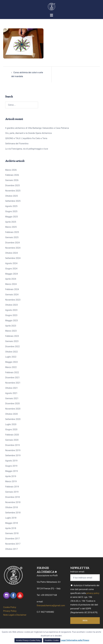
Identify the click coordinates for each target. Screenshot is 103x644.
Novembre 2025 (13, 191)
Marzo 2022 (11, 367)
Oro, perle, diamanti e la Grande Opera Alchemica (28, 133)
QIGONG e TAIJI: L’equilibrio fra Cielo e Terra (26, 138)
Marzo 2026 (11, 170)
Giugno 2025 (11, 211)
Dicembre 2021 (12, 378)
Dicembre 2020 (12, 404)
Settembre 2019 (13, 455)
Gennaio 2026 (12, 180)
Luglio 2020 (11, 424)
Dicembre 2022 (12, 346)
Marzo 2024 (11, 284)
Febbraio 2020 (12, 435)
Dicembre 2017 (12, 539)
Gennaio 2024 (12, 295)
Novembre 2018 (13, 502)
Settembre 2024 (13, 258)
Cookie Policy (10, 607)
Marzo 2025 (11, 227)
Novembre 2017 (13, 544)
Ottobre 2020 (11, 414)
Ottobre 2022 (11, 352)
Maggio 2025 (12, 217)
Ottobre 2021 (11, 388)
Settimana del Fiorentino (17, 144)
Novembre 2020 (13, 409)
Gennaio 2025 (12, 237)
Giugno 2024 (11, 269)
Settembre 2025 (13, 201)
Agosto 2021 (11, 393)
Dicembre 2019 (12, 445)
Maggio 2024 (12, 274)
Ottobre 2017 (11, 549)
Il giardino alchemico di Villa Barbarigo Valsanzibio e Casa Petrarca (37, 128)
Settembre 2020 (13, 419)
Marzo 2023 (11, 331)
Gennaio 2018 (12, 533)
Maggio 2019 (12, 471)
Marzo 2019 (11, 481)
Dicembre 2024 (12, 243)
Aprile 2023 (11, 326)
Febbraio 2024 (12, 289)
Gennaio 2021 (12, 398)
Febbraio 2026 (12, 175)
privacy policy (93, 593)
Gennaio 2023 (12, 341)
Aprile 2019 (11, 476)
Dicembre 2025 (12, 185)
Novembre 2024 (13, 248)
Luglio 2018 (11, 518)
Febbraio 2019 (12, 487)
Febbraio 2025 (12, 232)
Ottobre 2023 (11, 305)
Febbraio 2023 (12, 336)
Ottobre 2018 (11, 507)
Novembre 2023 (13, 300)
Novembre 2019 (13, 450)
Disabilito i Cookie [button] (52, 640)
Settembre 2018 (13, 513)
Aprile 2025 (11, 222)
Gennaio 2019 (12, 492)
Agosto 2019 (11, 461)
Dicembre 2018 (12, 497)
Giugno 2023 (11, 315)
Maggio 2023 (12, 321)
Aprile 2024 (11, 279)
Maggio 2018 (12, 523)
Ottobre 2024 (11, 253)
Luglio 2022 (11, 357)
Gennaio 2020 (12, 440)
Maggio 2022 (12, 362)
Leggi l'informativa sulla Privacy (75, 640)
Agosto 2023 (11, 310)
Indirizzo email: (77, 572)
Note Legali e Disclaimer (15, 615)
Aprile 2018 (11, 528)
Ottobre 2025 (11, 196)
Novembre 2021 (13, 383)
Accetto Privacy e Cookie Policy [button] (28, 640)
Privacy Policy (10, 611)
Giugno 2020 (11, 429)
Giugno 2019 (11, 466)
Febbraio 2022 (12, 372)
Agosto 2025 (11, 206)
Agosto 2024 (11, 263)
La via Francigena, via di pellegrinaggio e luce (27, 149)
